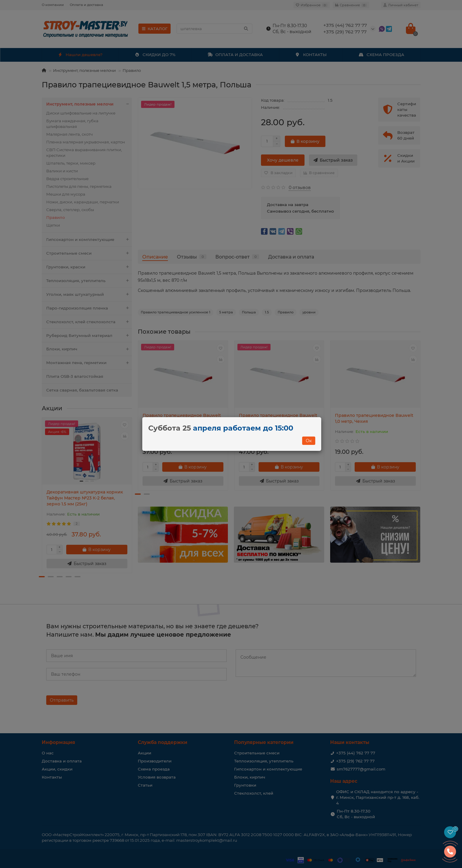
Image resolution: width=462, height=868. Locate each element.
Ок (309, 441)
